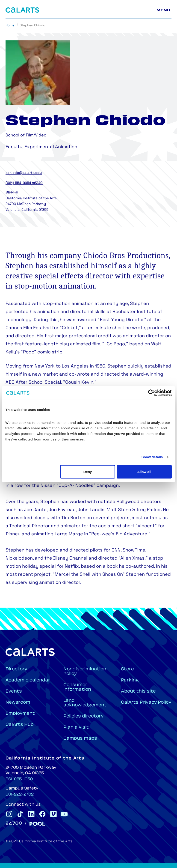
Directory (16, 669)
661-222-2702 (20, 795)
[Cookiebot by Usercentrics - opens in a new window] (152, 393)
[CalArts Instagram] (9, 814)
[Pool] (37, 824)
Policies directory (83, 716)
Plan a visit (76, 728)
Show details (152, 457)
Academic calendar (28, 680)
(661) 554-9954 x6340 (24, 183)
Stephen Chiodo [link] (32, 26)
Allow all (144, 472)
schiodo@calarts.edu (24, 173)
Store (127, 669)
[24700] (14, 824)
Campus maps (80, 739)
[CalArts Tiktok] (20, 814)
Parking (130, 680)
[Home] (22, 10)
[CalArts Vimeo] (53, 814)
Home (10, 26)
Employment (20, 714)
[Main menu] (164, 10)
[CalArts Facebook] (42, 814)
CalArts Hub (20, 725)
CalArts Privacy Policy (146, 703)
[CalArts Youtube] (65, 814)
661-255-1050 (19, 779)
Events (14, 692)
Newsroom (18, 703)
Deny (88, 472)
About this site (138, 692)
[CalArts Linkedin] (31, 814)
